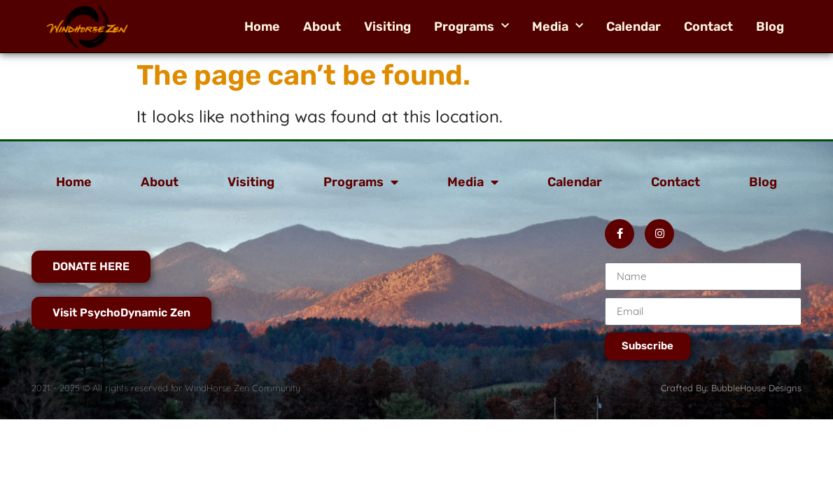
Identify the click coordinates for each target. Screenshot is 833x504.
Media (558, 27)
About (322, 27)
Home (262, 27)
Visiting (387, 27)
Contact (708, 27)
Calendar (633, 27)
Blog (770, 27)
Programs (471, 27)
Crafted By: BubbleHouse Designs (731, 388)
